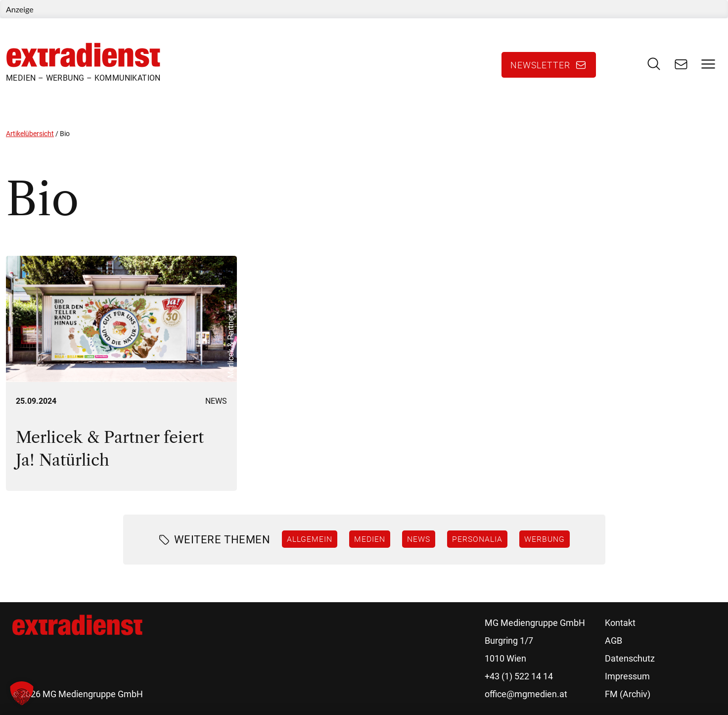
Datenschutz (630, 658)
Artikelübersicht (30, 134)
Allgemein (310, 539)
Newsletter (540, 65)
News (216, 401)
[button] (22, 693)
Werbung (545, 539)
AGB (614, 641)
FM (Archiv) (628, 694)
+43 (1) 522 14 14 (519, 676)
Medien (370, 539)
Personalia (477, 539)
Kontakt (620, 623)
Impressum (627, 676)
